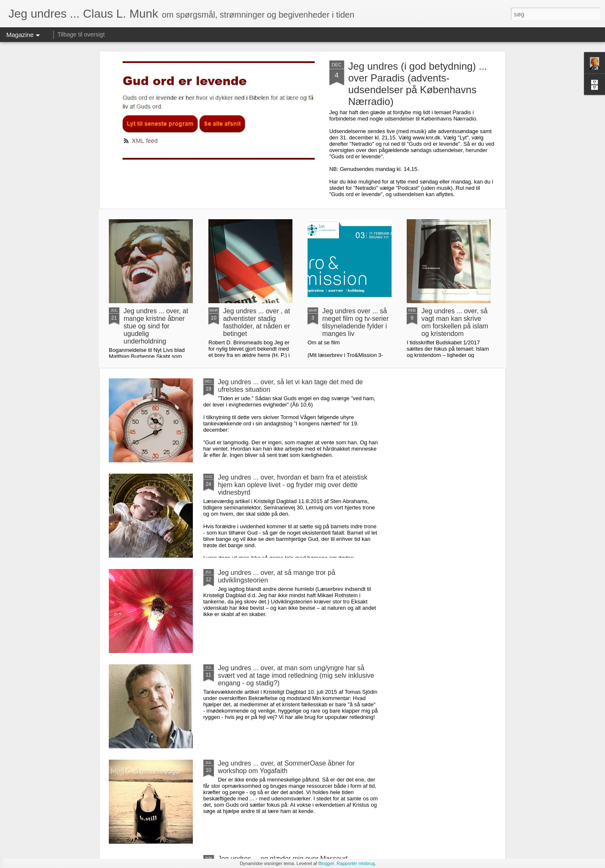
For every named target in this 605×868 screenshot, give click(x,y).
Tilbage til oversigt (81, 34)
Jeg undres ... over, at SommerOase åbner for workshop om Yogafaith (287, 767)
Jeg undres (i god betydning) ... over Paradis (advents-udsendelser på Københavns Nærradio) (418, 84)
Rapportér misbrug (356, 863)
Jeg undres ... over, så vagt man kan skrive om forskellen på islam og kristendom (455, 322)
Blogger (326, 863)
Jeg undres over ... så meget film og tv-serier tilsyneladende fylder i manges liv (355, 322)
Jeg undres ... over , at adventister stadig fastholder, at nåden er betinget (256, 322)
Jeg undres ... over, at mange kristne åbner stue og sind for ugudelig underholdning (156, 326)
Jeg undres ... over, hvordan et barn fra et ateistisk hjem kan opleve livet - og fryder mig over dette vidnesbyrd (293, 485)
